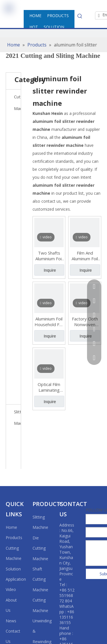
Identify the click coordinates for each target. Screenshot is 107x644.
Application (16, 579)
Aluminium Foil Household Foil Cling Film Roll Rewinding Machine (49, 322)
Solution (13, 569)
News (11, 621)
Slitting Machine (17, 418)
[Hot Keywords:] (80, 16)
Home (11, 527)
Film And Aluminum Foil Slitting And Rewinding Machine (85, 256)
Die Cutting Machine (40, 548)
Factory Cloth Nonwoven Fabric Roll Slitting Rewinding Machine (85, 322)
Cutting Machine (17, 102)
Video (11, 589)
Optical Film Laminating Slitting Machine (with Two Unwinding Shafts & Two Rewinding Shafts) (49, 387)
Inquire (50, 270)
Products (14, 538)
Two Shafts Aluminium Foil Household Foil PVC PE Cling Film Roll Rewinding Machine (49, 256)
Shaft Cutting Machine (40, 579)
